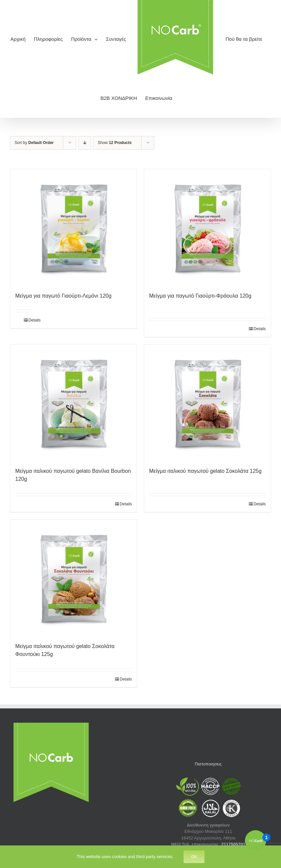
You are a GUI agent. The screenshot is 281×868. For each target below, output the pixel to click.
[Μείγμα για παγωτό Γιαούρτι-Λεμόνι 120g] (74, 227)
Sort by (34, 143)
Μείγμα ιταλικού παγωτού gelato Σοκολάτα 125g (205, 471)
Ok (194, 857)
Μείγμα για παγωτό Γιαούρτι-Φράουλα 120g (200, 296)
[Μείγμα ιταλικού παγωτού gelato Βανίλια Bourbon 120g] (74, 402)
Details (30, 320)
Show (115, 143)
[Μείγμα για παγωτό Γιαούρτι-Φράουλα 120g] (207, 227)
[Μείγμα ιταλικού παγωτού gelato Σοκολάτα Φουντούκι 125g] (74, 578)
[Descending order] (85, 143)
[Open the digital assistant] (255, 841)
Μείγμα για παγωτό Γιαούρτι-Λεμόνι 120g (63, 296)
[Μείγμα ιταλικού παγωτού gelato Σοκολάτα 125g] (207, 402)
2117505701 (233, 844)
